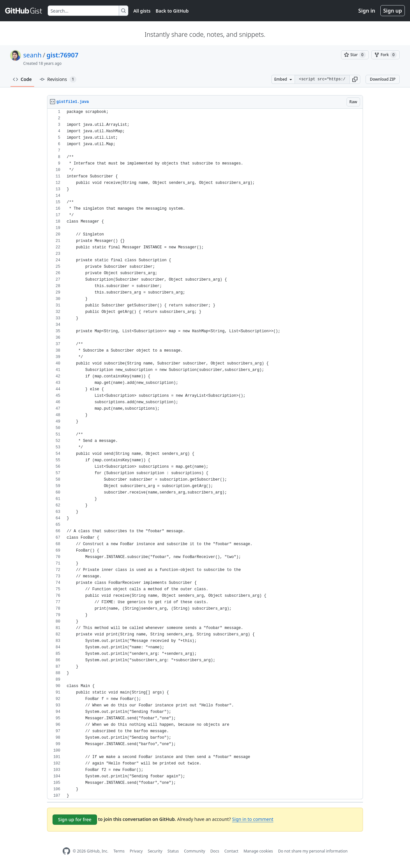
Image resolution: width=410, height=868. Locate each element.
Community (195, 851)
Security (155, 851)
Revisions (58, 79)
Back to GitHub (172, 11)
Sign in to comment (253, 819)
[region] (205, 454)
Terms (119, 851)
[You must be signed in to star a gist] (355, 55)
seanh (32, 55)
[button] (355, 79)
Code (22, 79)
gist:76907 (62, 55)
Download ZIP (383, 79)
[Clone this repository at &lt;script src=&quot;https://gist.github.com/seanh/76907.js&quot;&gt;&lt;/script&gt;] (322, 79)
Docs (215, 851)
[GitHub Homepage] (66, 851)
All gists (142, 11)
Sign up (393, 11)
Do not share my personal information (313, 851)
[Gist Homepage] (24, 11)
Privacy (136, 851)
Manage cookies (258, 851)
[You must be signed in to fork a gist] (386, 55)
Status (173, 851)
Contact (231, 851)
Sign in (367, 11)
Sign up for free (75, 819)
